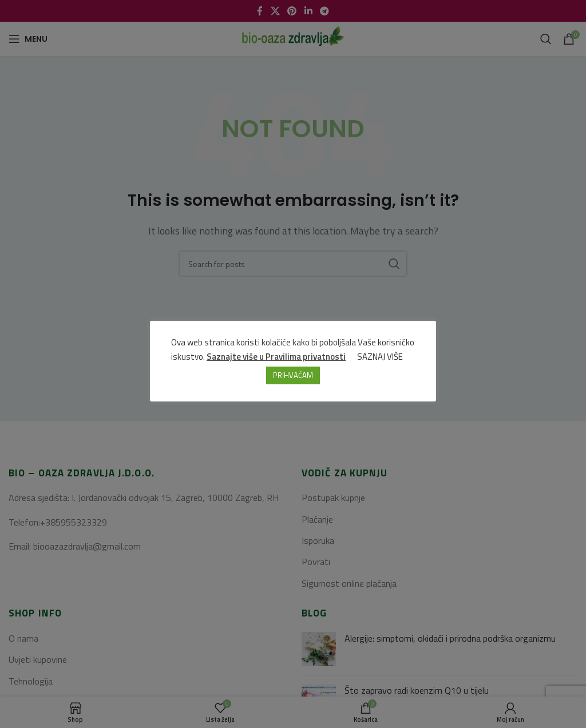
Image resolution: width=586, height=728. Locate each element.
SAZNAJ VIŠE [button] (381, 357)
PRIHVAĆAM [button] (293, 375)
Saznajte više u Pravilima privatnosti (277, 357)
